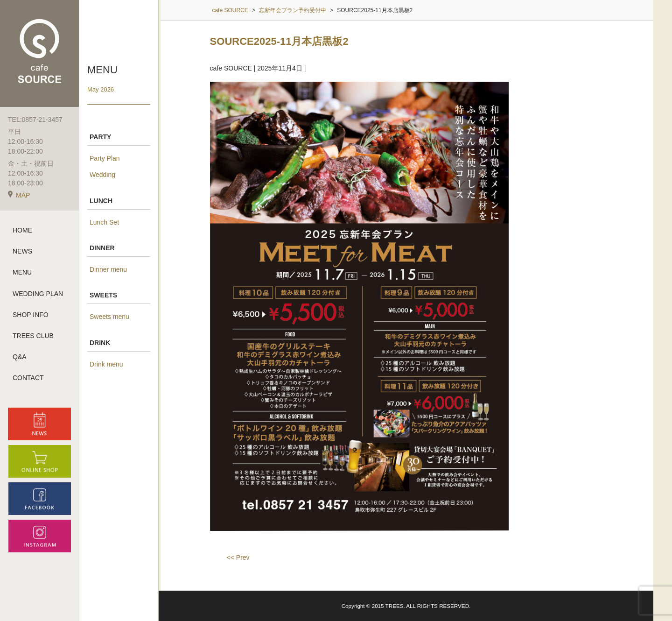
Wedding (102, 175)
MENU (22, 272)
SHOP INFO (31, 315)
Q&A (20, 357)
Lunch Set (104, 222)
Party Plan (105, 158)
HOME (22, 230)
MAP (19, 195)
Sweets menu (109, 317)
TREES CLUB (33, 336)
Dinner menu (108, 269)
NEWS (22, 251)
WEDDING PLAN (38, 294)
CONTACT (28, 378)
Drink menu (106, 364)
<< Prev (238, 557)
